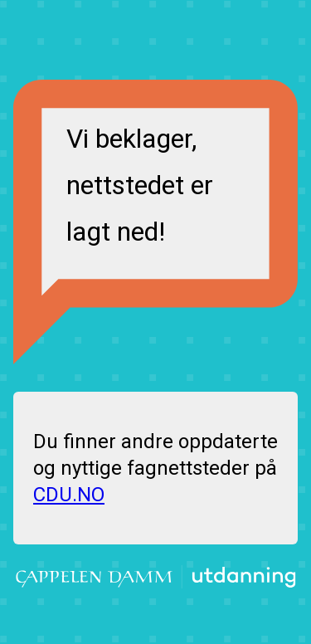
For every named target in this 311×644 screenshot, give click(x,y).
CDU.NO (69, 495)
